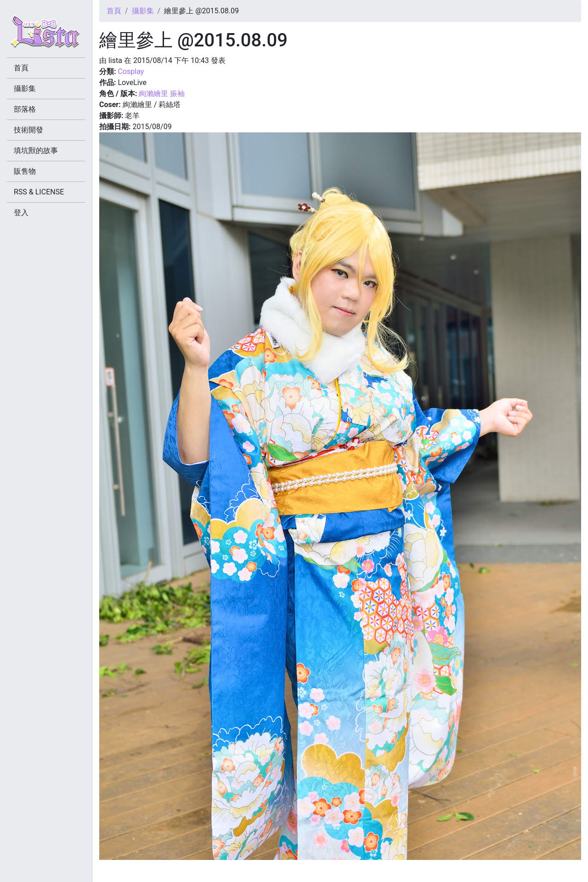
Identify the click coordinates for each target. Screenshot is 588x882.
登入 (21, 213)
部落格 (25, 109)
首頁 (114, 11)
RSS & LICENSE (39, 192)
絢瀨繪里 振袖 (162, 94)
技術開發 (28, 130)
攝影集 (143, 11)
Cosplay (131, 71)
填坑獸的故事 (36, 151)
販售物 (25, 171)
